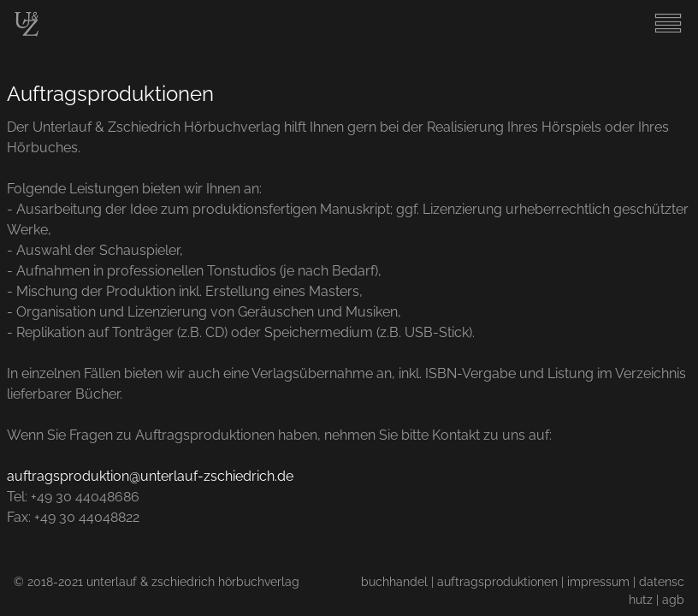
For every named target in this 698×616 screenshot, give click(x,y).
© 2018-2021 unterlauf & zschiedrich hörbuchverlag (157, 581)
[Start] (27, 32)
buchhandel (394, 581)
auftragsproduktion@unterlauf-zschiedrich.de (150, 476)
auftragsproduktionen (497, 581)
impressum (598, 581)
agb (673, 599)
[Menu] (668, 33)
